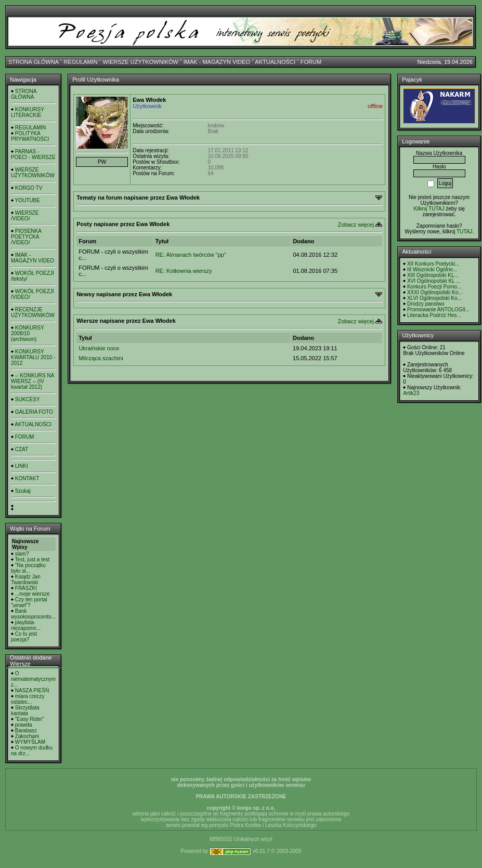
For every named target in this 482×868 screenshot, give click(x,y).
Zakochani (27, 736)
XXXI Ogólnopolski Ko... (435, 292)
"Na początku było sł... (28, 568)
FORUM (311, 62)
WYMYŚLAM (30, 742)
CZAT (22, 449)
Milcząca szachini (101, 358)
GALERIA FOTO (34, 412)
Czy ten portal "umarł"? (29, 602)
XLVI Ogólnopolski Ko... (434, 298)
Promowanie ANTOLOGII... (438, 310)
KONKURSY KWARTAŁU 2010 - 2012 (33, 357)
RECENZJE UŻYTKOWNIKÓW (33, 312)
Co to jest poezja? (24, 637)
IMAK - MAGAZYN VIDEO (217, 62)
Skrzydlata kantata (25, 711)
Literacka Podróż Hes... (434, 315)
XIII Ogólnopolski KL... (433, 275)
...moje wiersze (32, 594)
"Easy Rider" (30, 719)
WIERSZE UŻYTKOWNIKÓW (141, 62)
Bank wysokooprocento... (33, 614)
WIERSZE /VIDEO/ (25, 216)
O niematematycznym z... (33, 679)
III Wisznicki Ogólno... (432, 269)
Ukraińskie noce (99, 348)
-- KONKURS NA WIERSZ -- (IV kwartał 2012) (32, 381)
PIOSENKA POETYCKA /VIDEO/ (26, 237)
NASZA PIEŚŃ (32, 691)
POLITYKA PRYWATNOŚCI (30, 136)
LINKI (22, 466)
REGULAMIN (80, 62)
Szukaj (23, 491)
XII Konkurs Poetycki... (433, 264)
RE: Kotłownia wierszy (184, 271)
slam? (22, 554)
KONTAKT (27, 478)
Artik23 (411, 393)
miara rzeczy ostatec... (28, 699)
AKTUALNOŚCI (275, 62)
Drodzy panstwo (426, 304)
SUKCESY (28, 399)
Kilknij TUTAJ (429, 209)
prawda (24, 725)
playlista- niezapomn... (26, 625)
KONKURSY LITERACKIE (28, 112)
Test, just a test (32, 560)
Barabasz (26, 731)
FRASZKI (26, 588)
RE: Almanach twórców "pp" (191, 255)
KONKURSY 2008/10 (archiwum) (28, 333)
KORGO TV (29, 188)
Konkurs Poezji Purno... (434, 287)
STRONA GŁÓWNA (34, 62)
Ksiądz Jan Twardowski (26, 580)
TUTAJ (464, 232)
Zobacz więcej (356, 225)
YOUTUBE (28, 200)
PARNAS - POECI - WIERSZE (33, 154)
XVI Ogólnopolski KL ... (434, 281)
